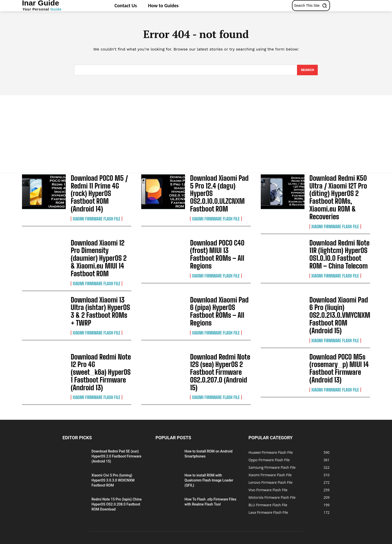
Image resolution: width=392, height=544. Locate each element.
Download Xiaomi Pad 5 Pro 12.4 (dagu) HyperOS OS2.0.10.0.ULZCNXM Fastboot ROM (218, 187)
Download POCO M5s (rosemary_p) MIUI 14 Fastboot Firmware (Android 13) (335, 342)
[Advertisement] (196, 133)
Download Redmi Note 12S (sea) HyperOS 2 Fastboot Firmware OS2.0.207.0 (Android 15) (220, 342)
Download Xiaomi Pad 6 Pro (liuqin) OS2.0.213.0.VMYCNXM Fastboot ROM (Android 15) (337, 294)
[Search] (307, 70)
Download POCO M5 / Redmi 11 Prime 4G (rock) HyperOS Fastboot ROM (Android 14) (99, 187)
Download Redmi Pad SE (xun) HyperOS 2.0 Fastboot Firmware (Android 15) (116, 421)
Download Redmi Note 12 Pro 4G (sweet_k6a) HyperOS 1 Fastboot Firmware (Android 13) (99, 342)
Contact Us (299, 539)
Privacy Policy (259, 539)
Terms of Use (320, 539)
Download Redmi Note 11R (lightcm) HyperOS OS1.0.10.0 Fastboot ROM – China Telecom (339, 245)
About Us (280, 539)
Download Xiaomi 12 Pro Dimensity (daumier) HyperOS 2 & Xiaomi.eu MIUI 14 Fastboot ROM (98, 245)
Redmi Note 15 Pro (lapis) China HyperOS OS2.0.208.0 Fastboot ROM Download (116, 469)
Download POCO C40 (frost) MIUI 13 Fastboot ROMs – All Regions (217, 245)
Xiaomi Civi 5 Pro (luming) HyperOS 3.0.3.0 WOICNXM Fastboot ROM (113, 445)
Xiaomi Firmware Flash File (96, 207)
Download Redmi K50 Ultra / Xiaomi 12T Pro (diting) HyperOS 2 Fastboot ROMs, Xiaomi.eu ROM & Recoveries (334, 194)
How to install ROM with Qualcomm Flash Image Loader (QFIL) (209, 445)
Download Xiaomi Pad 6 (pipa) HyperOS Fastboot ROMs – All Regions (218, 291)
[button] (312, 5)
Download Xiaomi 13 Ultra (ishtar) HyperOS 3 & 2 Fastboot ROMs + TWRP (100, 291)
